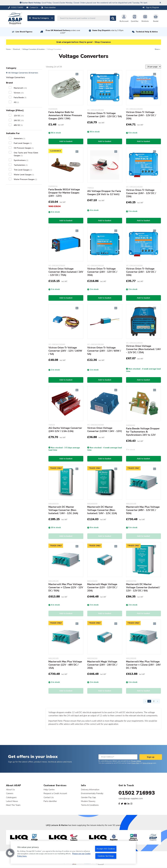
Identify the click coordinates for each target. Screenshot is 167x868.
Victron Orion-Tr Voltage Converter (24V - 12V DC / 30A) (102, 272)
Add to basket (66, 141)
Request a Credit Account (55, 793)
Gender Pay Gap (88, 797)
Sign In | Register (151, 8)
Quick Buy (135, 18)
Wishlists (145, 18)
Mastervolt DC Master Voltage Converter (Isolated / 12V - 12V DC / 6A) (143, 587)
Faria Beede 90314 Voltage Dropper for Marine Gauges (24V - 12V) (64, 193)
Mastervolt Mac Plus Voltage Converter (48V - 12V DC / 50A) (143, 510)
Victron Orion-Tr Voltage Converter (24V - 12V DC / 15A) (141, 193)
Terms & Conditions (90, 805)
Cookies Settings (106, 856)
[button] (10, 853)
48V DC (18, 125)
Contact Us (49, 797)
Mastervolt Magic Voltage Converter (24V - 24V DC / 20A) (102, 665)
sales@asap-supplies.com (131, 798)
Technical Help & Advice (147, 32)
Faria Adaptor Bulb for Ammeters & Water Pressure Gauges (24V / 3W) (65, 115)
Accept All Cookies (106, 849)
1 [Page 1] (149, 701)
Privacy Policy (135, 763)
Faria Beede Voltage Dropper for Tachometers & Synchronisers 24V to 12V (143, 432)
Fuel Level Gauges (23, 143)
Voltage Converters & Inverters (34, 49)
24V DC (19, 120)
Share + (157, 49)
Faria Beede (20, 98)
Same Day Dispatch (108, 30)
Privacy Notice (136, 761)
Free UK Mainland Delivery (63, 32)
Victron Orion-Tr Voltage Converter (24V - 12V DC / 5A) (105, 115)
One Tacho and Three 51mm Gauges (26, 154)
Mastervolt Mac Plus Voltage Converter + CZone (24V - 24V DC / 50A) (143, 665)
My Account (124, 18)
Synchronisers (21, 160)
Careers (10, 793)
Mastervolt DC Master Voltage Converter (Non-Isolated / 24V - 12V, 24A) (63, 510)
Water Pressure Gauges (25, 179)
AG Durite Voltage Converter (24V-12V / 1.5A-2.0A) (65, 430)
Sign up (151, 757)
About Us (10, 790)
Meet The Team (13, 805)
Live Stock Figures (24, 32)
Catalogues (11, 797)
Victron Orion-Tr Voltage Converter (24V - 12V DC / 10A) (141, 272)
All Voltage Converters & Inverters (22, 73)
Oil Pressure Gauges (24, 148)
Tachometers (21, 165)
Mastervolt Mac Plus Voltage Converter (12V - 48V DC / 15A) (65, 665)
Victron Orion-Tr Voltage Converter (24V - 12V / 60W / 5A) (104, 351)
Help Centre (49, 790)
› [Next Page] (158, 701)
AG (16, 102)
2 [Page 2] (154, 701)
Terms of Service (147, 763)
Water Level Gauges (24, 175)
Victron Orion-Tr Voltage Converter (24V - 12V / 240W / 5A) (65, 351)
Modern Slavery (88, 801)
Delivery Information (90, 790)
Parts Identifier (50, 801)
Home (8, 49)
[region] (73, 852)
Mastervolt (20, 88)
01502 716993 (137, 793)
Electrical (16, 49)
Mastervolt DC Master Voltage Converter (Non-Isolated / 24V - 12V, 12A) (102, 510)
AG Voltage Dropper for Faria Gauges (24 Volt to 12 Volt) (104, 193)
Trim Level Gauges (23, 170)
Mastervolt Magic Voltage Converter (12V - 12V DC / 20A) (102, 587)
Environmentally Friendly (92, 793)
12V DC (19, 116)
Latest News (12, 801)
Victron (19, 93)
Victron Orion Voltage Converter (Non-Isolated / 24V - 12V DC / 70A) (66, 272)
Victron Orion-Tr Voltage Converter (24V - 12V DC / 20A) (141, 115)
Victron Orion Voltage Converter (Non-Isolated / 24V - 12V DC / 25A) (143, 349)
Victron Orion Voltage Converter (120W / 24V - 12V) (105, 430)
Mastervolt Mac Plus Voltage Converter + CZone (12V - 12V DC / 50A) (66, 587)
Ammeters (19, 138)
